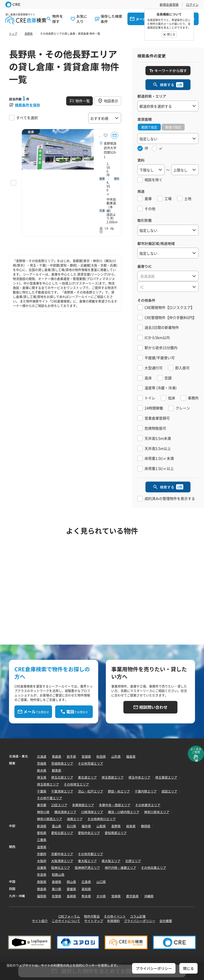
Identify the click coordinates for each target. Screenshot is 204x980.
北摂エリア (133, 861)
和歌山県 (58, 874)
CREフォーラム (69, 916)
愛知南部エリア (116, 833)
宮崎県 (116, 896)
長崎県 (71, 896)
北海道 (42, 756)
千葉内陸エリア (146, 791)
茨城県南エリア (62, 763)
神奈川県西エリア (50, 819)
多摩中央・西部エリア (115, 805)
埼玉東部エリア (166, 777)
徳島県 (42, 889)
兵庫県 (42, 868)
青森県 (57, 756)
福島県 (131, 756)
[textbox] (168, 276)
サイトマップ (94, 921)
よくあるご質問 (196, 751)
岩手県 (71, 756)
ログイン (192, 4)
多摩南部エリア (83, 805)
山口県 (101, 882)
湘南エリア (75, 819)
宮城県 (86, 756)
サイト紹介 (40, 921)
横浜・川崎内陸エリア (124, 812)
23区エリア (59, 805)
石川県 (71, 826)
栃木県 (42, 770)
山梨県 (101, 826)
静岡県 (146, 826)
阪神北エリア (61, 868)
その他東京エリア (148, 805)
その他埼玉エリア (76, 784)
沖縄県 (149, 896)
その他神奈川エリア (102, 819)
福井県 (86, 826)
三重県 (42, 840)
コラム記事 (138, 916)
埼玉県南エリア (48, 784)
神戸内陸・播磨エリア (120, 868)
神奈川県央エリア (157, 812)
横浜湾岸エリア (65, 812)
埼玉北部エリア (62, 777)
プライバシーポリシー (140, 921)
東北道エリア (87, 777)
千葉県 (42, 791)
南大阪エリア (111, 861)
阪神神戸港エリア (87, 868)
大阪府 (42, 861)
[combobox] (168, 276)
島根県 (57, 882)
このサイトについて (66, 921)
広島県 (86, 882)
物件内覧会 (92, 916)
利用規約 (113, 921)
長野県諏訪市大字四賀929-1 (110, 150)
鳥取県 (42, 882)
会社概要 (166, 921)
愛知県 (42, 833)
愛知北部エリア (62, 833)
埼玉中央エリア (139, 777)
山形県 (116, 756)
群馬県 (57, 770)
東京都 (42, 805)
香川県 (57, 889)
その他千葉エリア (50, 798)
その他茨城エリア (91, 763)
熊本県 (86, 896)
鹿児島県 (132, 896)
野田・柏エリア (119, 791)
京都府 (42, 854)
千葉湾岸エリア (62, 791)
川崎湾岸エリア (92, 812)
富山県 (57, 826)
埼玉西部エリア (113, 777)
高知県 (86, 889)
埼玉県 (42, 777)
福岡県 (42, 896)
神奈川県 (43, 812)
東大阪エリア (87, 861)
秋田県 (101, 756)
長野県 (116, 826)
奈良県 (42, 874)
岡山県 (71, 882)
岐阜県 (131, 826)
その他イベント (115, 916)
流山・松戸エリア (91, 791)
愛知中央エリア (89, 833)
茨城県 (42, 763)
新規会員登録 (169, 4)
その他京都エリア (91, 854)
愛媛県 (71, 889)
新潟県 (42, 826)
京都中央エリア (62, 854)
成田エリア (169, 791)
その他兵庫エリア (154, 868)
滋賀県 (42, 847)
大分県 (101, 896)
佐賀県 (57, 896)
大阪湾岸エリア (62, 861)
